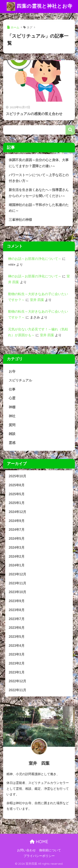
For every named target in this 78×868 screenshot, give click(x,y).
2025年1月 (17, 503)
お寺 (12, 371)
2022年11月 (17, 690)
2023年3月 (17, 654)
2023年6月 (17, 628)
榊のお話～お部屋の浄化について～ (35, 259)
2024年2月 (17, 557)
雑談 (12, 434)
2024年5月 (17, 539)
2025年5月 (17, 494)
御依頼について (50, 850)
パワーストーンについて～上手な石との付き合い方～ (39, 178)
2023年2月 (17, 663)
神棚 (12, 407)
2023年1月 (17, 672)
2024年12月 (17, 512)
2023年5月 (17, 637)
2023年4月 (17, 646)
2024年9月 (17, 521)
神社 (12, 416)
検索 (70, 130)
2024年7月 (17, 530)
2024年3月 (17, 548)
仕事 (12, 389)
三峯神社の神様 (20, 220)
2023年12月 (17, 574)
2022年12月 (17, 681)
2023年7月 (17, 619)
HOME (39, 842)
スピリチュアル (20, 380)
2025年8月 (17, 485)
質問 (12, 425)
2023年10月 (17, 592)
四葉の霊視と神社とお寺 (39, 6)
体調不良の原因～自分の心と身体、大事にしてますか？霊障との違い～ (39, 163)
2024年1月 (17, 565)
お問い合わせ (26, 850)
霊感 (12, 443)
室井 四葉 (37, 300)
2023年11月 (17, 583)
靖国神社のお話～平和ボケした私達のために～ (39, 208)
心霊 (12, 398)
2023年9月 (17, 601)
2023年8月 (17, 610)
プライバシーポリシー (39, 856)
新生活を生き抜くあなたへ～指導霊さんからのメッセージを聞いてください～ (39, 193)
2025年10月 (17, 476)
